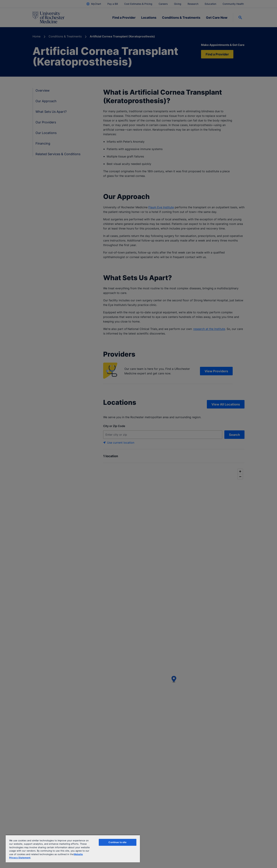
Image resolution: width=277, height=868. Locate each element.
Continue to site (117, 842)
